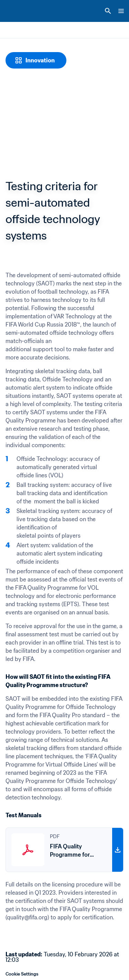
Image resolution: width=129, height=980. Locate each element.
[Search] (108, 11)
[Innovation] (36, 60)
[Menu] (121, 11)
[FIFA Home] (18, 11)
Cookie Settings (22, 974)
